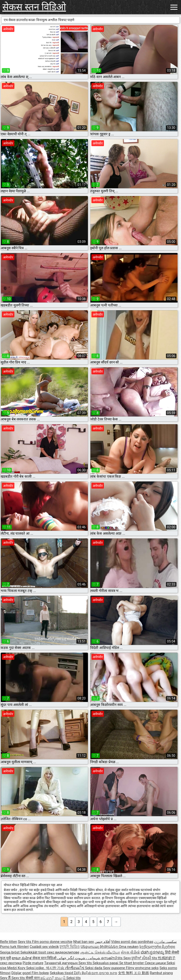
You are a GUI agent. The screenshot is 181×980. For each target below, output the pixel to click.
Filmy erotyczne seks (142, 968)
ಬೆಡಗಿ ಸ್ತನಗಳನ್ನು (153, 952)
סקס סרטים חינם (104, 973)
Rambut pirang (161, 973)
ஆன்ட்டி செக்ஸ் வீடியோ (100, 952)
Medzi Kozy (17, 968)
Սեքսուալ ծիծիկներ (100, 947)
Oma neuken (129, 947)
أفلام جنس (103, 942)
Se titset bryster (132, 963)
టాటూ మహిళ (22, 958)
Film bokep (40, 973)
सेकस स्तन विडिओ (34, 7)
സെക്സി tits (112, 958)
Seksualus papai (106, 963)
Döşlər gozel (21, 973)
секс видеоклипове (63, 952)
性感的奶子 (167, 958)
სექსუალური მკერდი (157, 947)
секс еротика (11, 963)
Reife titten (8, 942)
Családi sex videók (44, 947)
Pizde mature (33, 963)
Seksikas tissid (62, 973)
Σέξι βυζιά (83, 973)
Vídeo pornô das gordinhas (132, 942)
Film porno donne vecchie (52, 942)
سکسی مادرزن (165, 942)
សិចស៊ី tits (150, 958)
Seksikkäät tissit (34, 952)
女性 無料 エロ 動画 (134, 973)
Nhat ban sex (84, 942)
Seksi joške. (36, 968)
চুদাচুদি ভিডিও (70, 947)
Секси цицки (156, 963)
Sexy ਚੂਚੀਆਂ (133, 958)
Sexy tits (25, 942)
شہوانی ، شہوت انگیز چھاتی (79, 958)
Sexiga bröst (10, 952)
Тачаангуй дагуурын (61, 963)
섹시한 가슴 (55, 968)
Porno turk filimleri (14, 947)
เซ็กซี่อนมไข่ (75, 968)
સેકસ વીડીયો (130, 952)
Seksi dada (94, 968)
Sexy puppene (114, 968)
